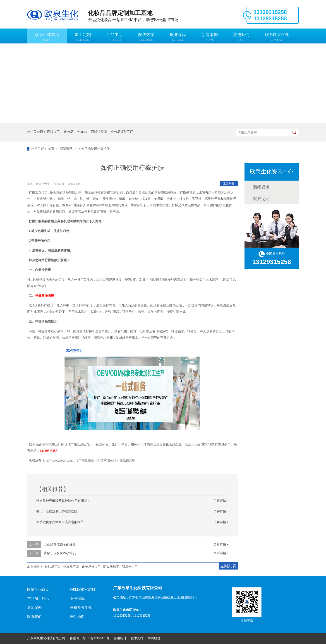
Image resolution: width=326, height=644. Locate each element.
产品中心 (115, 37)
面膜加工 (53, 132)
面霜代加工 (130, 567)
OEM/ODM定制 (83, 590)
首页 (52, 149)
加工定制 (83, 37)
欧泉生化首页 (47, 37)
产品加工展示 (38, 599)
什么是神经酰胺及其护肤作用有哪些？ (63, 501)
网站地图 (77, 617)
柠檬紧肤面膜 (45, 296)
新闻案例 (210, 37)
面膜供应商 (99, 132)
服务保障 (178, 37)
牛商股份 (154, 638)
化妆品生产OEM (75, 132)
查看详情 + (221, 545)
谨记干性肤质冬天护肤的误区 (57, 511)
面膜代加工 (111, 567)
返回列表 (229, 184)
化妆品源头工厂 (122, 132)
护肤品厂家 (53, 567)
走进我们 (241, 37)
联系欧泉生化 (277, 37)
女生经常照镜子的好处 (60, 545)
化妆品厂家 (71, 567)
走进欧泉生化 (81, 608)
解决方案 (146, 37)
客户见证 (261, 199)
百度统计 (120, 638)
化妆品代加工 (91, 567)
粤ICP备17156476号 (96, 638)
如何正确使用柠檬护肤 (94, 149)
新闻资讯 (67, 149)
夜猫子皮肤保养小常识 (60, 553)
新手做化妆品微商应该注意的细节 (60, 522)
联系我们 (34, 617)
